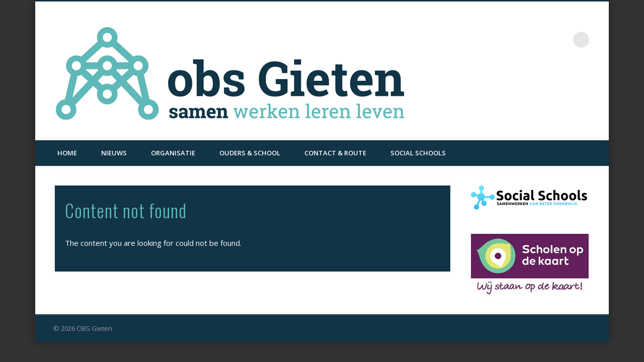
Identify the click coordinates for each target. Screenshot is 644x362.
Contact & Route (335, 153)
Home (67, 153)
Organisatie (173, 153)
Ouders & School (250, 153)
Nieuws (114, 153)
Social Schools (418, 153)
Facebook (560, 40)
